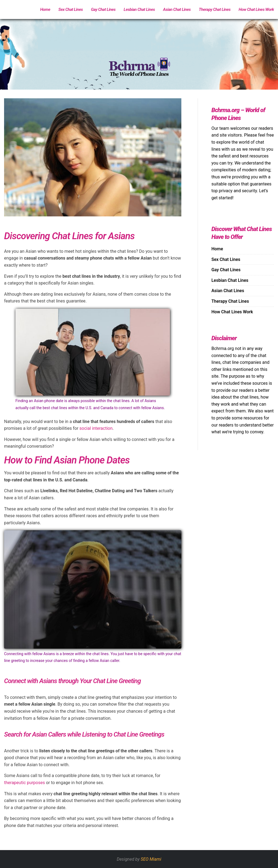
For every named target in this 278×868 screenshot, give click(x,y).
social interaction (96, 428)
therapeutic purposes (24, 783)
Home (45, 10)
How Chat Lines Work (256, 10)
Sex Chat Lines (71, 10)
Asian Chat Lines (177, 10)
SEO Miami (151, 859)
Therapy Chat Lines (215, 10)
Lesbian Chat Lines (139, 10)
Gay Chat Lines (103, 10)
